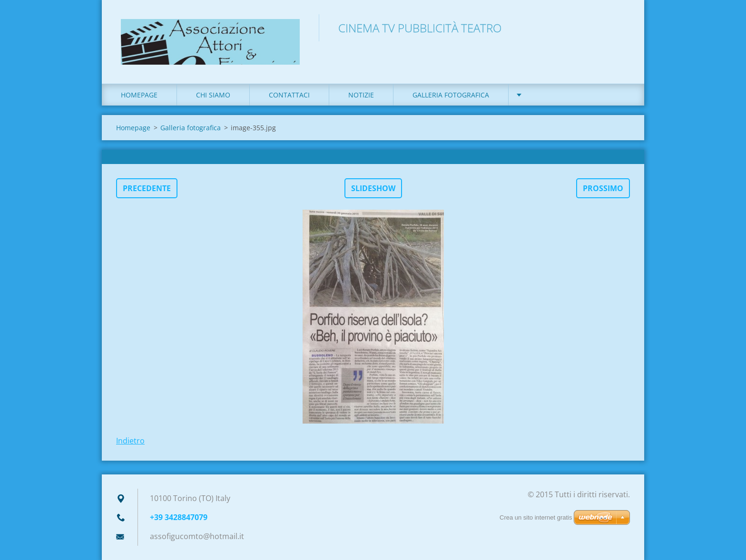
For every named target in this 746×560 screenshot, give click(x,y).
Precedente (147, 188)
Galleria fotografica (451, 95)
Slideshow (373, 188)
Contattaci (289, 95)
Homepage (139, 95)
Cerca (619, 28)
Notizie (361, 95)
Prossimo (603, 188)
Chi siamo (213, 95)
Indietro (130, 441)
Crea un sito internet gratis (536, 517)
